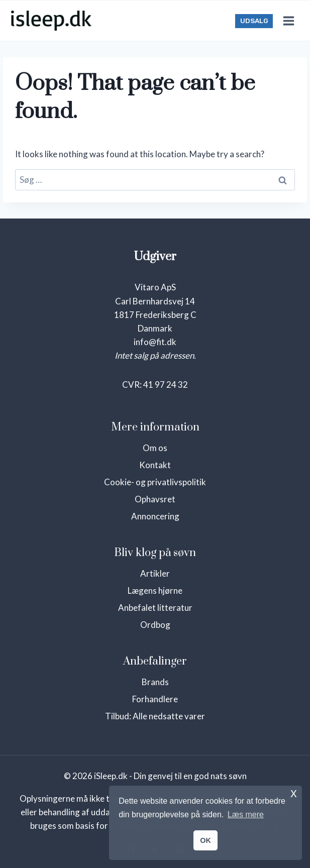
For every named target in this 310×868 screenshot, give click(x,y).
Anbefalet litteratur (155, 608)
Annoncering (155, 516)
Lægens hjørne (155, 590)
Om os (155, 448)
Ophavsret (155, 499)
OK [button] (205, 840)
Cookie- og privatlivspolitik (155, 482)
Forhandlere (155, 699)
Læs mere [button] (246, 815)
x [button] (294, 793)
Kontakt (155, 465)
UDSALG (254, 21)
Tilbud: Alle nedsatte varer (155, 716)
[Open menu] (288, 21)
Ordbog (155, 625)
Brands (155, 682)
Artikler (155, 573)
